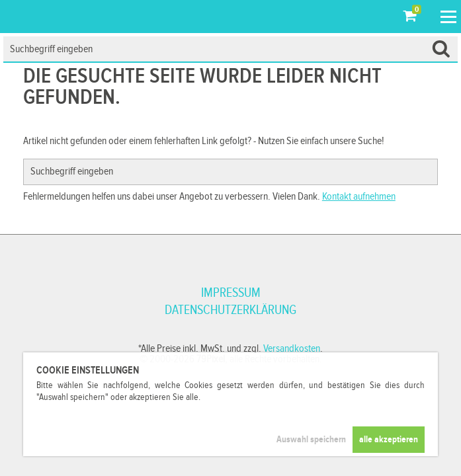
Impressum (231, 293)
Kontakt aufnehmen (359, 197)
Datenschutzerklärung (230, 310)
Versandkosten (292, 349)
